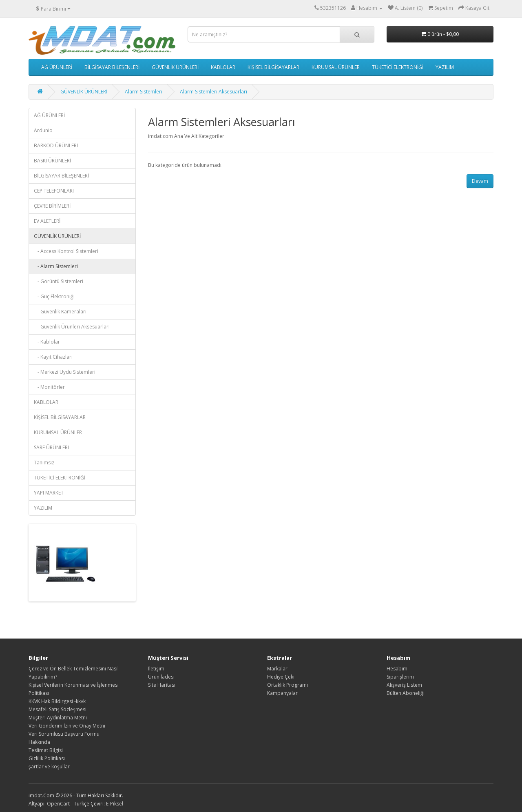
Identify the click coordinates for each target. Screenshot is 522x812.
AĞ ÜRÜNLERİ (57, 67)
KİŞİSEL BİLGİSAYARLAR (273, 67)
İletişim (156, 669)
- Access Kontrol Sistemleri (66, 251)
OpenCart (58, 804)
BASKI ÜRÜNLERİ (52, 161)
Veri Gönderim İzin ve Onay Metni (67, 726)
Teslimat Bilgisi (46, 750)
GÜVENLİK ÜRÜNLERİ (175, 67)
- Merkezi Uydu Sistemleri (65, 372)
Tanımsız (44, 463)
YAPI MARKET (49, 493)
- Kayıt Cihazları (53, 357)
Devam (480, 181)
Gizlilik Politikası (47, 758)
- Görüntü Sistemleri (59, 281)
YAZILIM (445, 67)
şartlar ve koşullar (49, 767)
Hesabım (397, 669)
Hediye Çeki (281, 677)
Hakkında (39, 742)
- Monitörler (49, 387)
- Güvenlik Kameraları (60, 312)
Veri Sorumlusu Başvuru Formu (64, 734)
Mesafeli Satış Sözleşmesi (58, 709)
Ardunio (43, 130)
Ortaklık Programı (288, 685)
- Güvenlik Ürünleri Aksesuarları (72, 327)
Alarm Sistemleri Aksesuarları (213, 92)
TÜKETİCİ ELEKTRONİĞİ (398, 67)
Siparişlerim (400, 677)
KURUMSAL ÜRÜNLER (336, 67)
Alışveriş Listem (404, 685)
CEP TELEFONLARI (54, 191)
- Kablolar (47, 342)
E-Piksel (115, 804)
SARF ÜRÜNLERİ (51, 447)
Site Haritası (162, 685)
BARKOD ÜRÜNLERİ (56, 145)
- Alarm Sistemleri (56, 266)
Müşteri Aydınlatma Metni (58, 718)
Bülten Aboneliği (406, 693)
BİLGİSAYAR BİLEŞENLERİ (112, 67)
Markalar (277, 669)
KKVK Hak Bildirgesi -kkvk (57, 701)
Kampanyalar (282, 693)
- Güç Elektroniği (54, 296)
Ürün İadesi (161, 677)
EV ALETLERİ (47, 221)
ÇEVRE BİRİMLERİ (52, 206)
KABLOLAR (223, 67)
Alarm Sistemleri (144, 92)
